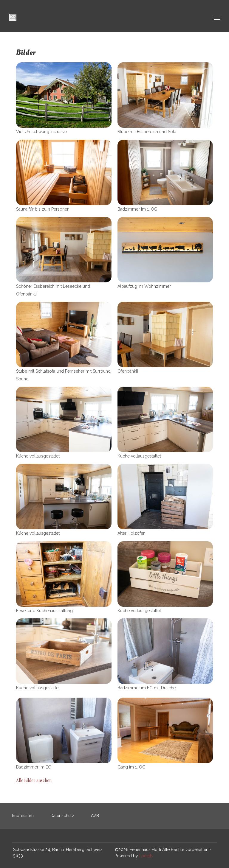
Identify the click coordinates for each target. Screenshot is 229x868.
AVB (95, 816)
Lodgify (146, 856)
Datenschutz (62, 816)
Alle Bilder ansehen (34, 780)
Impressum (23, 816)
